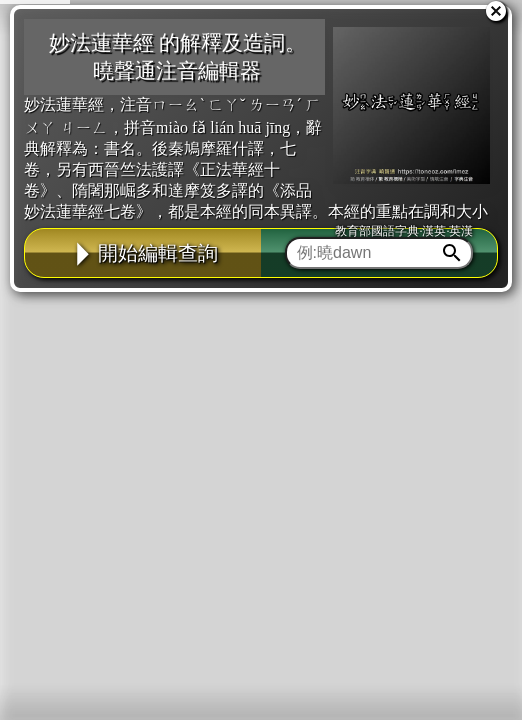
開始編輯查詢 (143, 253)
